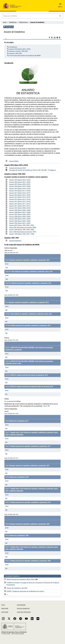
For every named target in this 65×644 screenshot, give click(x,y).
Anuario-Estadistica (15, 241)
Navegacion (8, 27)
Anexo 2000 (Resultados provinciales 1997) (22, 232)
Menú (60, 7)
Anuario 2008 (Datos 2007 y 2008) (19, 212)
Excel (6, 264)
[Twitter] (53, 38)
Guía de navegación (23, 608)
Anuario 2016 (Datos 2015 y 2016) (19, 195)
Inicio (5, 22)
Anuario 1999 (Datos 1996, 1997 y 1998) (21, 234)
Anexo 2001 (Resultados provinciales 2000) (22, 228)
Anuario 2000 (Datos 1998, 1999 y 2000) (21, 230)
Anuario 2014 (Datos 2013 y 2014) (19, 199)
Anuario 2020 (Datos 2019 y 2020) (19, 186)
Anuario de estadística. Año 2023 (17, 588)
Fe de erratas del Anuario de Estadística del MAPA (24, 56)
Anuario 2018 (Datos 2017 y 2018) (19, 191)
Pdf (6, 268)
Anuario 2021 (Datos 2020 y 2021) (19, 184)
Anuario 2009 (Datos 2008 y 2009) (19, 210)
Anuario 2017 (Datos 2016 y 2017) (19, 193)
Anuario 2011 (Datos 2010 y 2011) (19, 206)
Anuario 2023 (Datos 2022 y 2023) (19, 180)
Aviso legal (5, 612)
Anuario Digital (13, 161)
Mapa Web (5, 608)
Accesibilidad (21, 605)
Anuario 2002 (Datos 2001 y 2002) (19, 223)
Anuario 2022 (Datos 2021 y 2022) (19, 182)
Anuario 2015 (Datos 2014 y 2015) (19, 197)
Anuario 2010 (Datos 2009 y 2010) (19, 208)
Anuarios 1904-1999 (15, 53)
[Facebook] (50, 38)
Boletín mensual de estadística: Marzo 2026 (20, 579)
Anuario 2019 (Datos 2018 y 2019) (19, 189)
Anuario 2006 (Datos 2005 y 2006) (19, 217)
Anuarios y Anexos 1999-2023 (18, 51)
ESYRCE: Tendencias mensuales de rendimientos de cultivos (25, 591)
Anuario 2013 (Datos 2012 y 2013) (19, 202)
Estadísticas (13, 22)
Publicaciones (23, 22)
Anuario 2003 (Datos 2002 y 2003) (19, 221)
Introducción (13, 47)
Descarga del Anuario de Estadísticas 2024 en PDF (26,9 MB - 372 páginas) (32, 170)
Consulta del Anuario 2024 (17, 168)
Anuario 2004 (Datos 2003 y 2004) (19, 219)
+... (7, 595)
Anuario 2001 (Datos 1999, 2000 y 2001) (21, 225)
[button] (60, 5)
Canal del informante (24, 612)
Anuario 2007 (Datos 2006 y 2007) (19, 215)
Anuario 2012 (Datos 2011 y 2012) (19, 204)
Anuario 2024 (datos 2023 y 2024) (19, 49)
